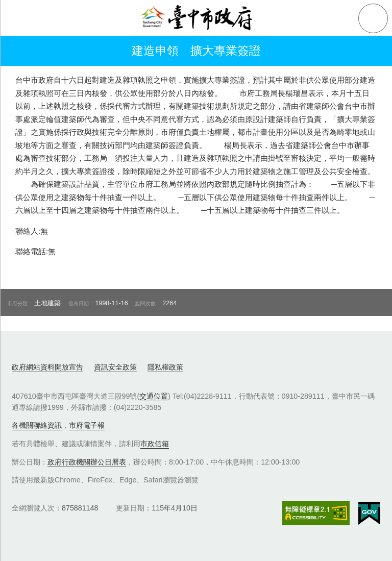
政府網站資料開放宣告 (47, 367)
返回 (21, 51)
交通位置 (154, 396)
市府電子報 (87, 425)
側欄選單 (18, 18)
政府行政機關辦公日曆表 (87, 462)
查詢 (373, 18)
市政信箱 (155, 444)
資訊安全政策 (115, 367)
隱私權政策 (165, 367)
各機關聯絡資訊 (37, 425)
